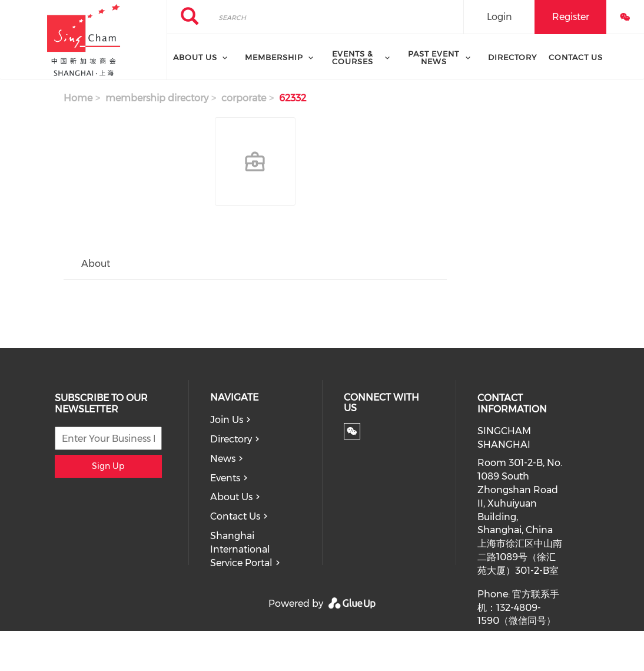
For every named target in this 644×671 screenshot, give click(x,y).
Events (225, 478)
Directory (231, 439)
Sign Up (108, 466)
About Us (231, 497)
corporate (244, 98)
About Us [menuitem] (195, 57)
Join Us (227, 420)
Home (78, 98)
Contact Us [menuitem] (576, 57)
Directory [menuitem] (512, 57)
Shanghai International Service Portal (241, 549)
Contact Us (235, 516)
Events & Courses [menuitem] (353, 57)
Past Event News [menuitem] (434, 57)
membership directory (157, 98)
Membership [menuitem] (274, 57)
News (223, 459)
